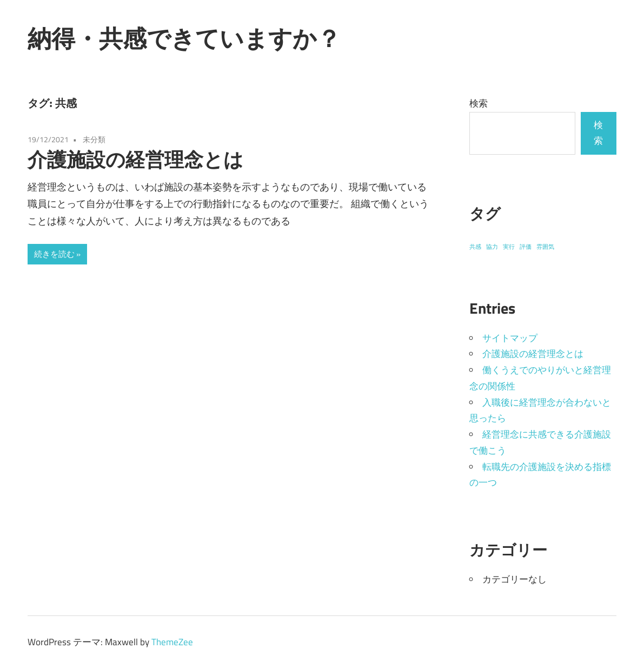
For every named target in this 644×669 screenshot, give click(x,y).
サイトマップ (510, 338)
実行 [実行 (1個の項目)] (509, 247)
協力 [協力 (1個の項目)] (492, 247)
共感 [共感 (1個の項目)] (475, 247)
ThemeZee (172, 642)
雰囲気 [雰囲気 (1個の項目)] (545, 247)
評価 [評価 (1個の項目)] (526, 247)
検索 (479, 103)
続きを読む (54, 254)
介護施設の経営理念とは (135, 159)
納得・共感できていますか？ (184, 38)
